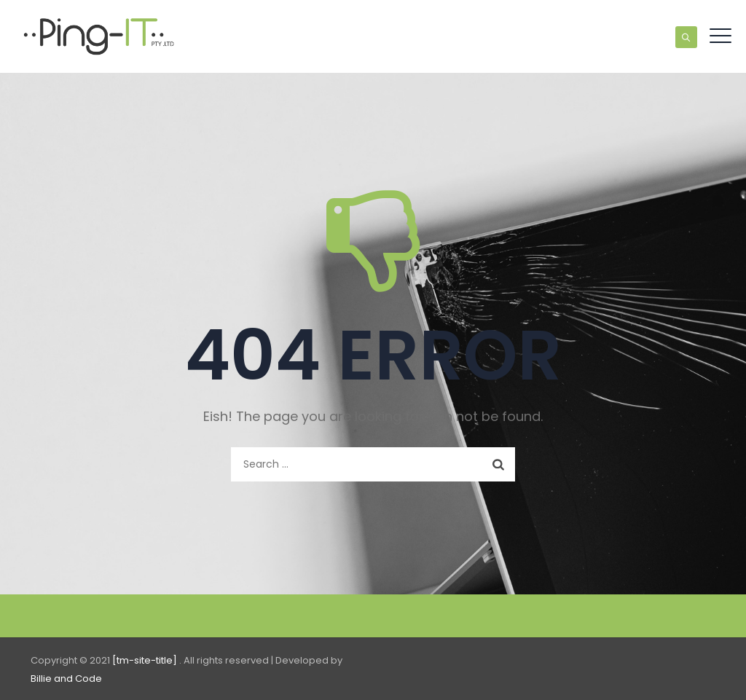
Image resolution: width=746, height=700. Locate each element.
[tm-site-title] (146, 660)
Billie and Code (66, 679)
